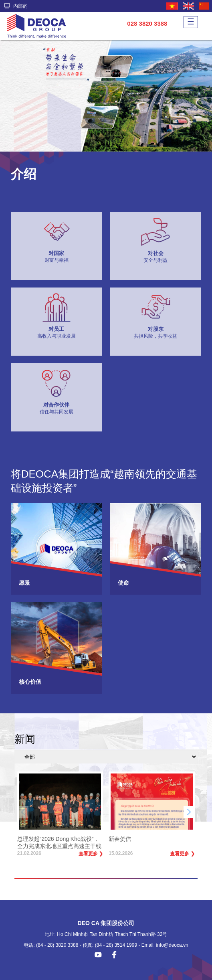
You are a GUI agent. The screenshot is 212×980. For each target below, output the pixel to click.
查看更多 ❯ (91, 854)
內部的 (16, 6)
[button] (189, 812)
